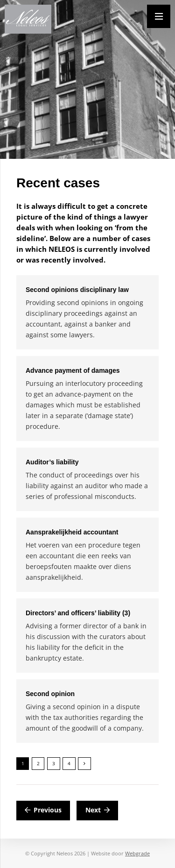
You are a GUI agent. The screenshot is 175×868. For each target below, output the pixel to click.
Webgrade (137, 853)
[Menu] (159, 16)
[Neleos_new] (28, 19)
